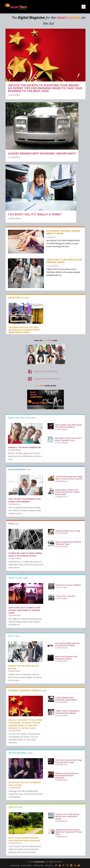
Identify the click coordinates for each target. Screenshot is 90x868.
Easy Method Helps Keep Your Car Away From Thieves (68, 644)
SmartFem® (40, 862)
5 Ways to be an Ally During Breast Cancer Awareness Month (67, 816)
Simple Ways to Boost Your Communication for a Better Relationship (68, 492)
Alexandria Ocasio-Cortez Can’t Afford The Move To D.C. (68, 439)
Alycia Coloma (15, 671)
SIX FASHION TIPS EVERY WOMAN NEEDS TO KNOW (63, 232)
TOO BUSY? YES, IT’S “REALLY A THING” (35, 214)
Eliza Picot (52, 237)
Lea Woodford (15, 95)
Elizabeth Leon (16, 504)
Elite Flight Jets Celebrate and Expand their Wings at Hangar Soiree (24, 610)
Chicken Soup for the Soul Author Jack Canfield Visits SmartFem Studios (24, 330)
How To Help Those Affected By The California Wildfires (68, 426)
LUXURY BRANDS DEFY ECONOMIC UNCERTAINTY (42, 153)
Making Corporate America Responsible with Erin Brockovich (67, 776)
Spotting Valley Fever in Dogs (68, 531)
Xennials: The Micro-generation (24, 447)
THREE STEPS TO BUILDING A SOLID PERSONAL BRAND (64, 261)
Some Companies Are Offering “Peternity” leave (68, 543)
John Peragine (62, 587)
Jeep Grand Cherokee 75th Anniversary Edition (66, 658)
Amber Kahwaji (15, 450)
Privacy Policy (26, 865)
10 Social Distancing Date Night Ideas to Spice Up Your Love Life (69, 478)
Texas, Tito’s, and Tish (65, 596)
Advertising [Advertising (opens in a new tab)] (14, 865)
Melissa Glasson (16, 218)
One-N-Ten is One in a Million (68, 585)
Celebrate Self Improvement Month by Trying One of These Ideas (69, 832)
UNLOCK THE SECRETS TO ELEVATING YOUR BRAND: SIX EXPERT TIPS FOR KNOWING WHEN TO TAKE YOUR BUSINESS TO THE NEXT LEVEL (45, 88)
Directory (49, 865)
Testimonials (38, 865)
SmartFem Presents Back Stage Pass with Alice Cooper (69, 761)
